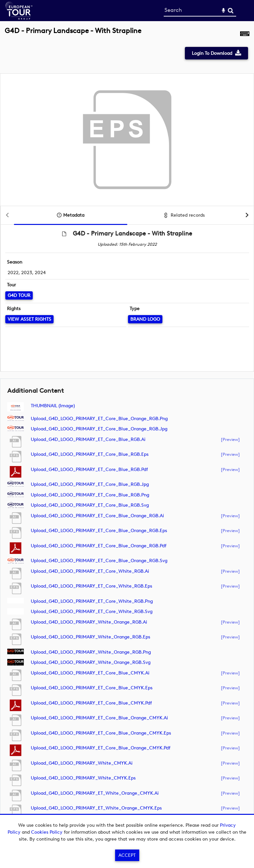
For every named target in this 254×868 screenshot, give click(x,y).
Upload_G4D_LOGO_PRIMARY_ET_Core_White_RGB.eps (91, 586)
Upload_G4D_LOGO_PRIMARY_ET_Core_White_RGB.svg (92, 612)
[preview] (230, 439)
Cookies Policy (47, 832)
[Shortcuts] (245, 34)
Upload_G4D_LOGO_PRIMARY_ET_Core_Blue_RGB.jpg (90, 484)
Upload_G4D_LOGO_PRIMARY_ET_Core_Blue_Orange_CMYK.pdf (101, 748)
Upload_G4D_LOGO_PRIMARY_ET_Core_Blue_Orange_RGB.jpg (99, 429)
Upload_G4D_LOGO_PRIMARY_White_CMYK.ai (82, 763)
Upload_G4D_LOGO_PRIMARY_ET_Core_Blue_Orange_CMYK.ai (99, 718)
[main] (127, 428)
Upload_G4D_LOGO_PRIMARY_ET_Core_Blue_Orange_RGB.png (99, 419)
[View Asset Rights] (29, 319)
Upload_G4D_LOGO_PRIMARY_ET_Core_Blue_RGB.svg (90, 505)
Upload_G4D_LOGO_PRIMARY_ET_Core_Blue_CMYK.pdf (91, 703)
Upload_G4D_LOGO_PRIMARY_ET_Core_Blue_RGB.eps (90, 454)
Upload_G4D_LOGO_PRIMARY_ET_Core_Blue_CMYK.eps (92, 688)
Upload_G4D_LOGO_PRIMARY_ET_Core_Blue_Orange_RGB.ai (97, 516)
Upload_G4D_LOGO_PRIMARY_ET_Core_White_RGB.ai (90, 571)
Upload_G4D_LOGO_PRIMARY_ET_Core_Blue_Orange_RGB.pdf (99, 546)
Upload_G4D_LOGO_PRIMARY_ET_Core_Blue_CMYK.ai (90, 673)
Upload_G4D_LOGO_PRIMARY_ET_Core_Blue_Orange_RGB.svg (99, 561)
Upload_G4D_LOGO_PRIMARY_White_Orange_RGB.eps (90, 637)
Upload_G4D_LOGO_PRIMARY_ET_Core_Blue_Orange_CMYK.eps (101, 733)
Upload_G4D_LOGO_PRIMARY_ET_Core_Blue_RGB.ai (88, 439)
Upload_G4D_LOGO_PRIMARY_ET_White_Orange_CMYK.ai (95, 793)
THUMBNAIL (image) (53, 406)
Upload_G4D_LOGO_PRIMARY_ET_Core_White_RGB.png (92, 601)
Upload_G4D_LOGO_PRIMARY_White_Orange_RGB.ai (89, 622)
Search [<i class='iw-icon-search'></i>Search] (231, 10)
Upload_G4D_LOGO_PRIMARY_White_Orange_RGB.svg (91, 662)
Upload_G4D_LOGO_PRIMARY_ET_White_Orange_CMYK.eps (96, 808)
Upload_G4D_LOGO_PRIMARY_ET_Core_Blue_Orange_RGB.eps (99, 531)
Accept (127, 855)
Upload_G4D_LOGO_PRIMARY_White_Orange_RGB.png (91, 652)
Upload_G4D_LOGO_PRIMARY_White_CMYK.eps (83, 778)
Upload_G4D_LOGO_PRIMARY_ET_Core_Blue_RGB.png (90, 495)
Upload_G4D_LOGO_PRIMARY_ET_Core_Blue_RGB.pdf (89, 470)
